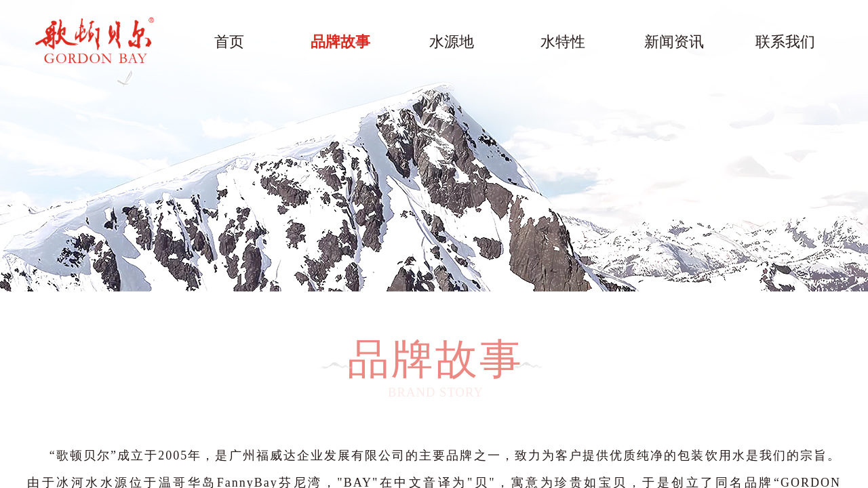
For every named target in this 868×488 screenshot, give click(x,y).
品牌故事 (340, 42)
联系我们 (785, 42)
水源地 (452, 42)
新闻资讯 (674, 42)
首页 (229, 42)
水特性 (563, 42)
